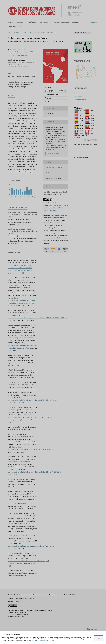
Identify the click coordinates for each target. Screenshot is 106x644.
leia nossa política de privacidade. (45, 641)
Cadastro (88, 3)
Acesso (96, 3)
